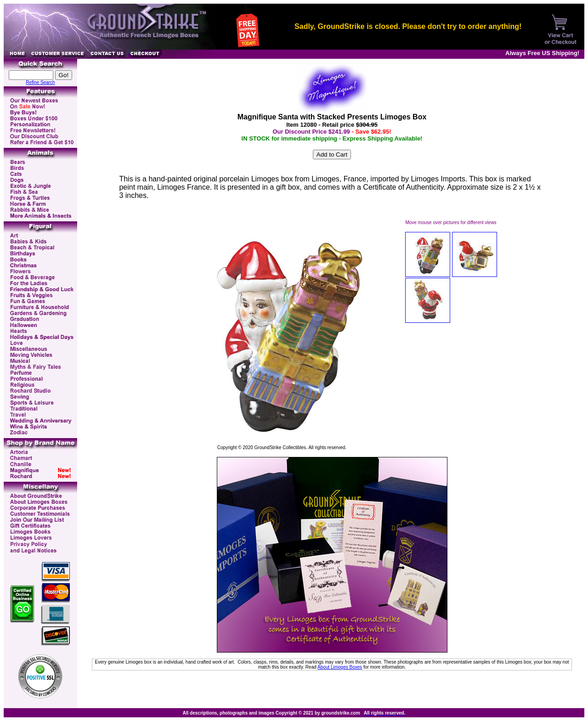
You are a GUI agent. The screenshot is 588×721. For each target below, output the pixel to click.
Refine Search (40, 82)
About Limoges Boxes (340, 667)
